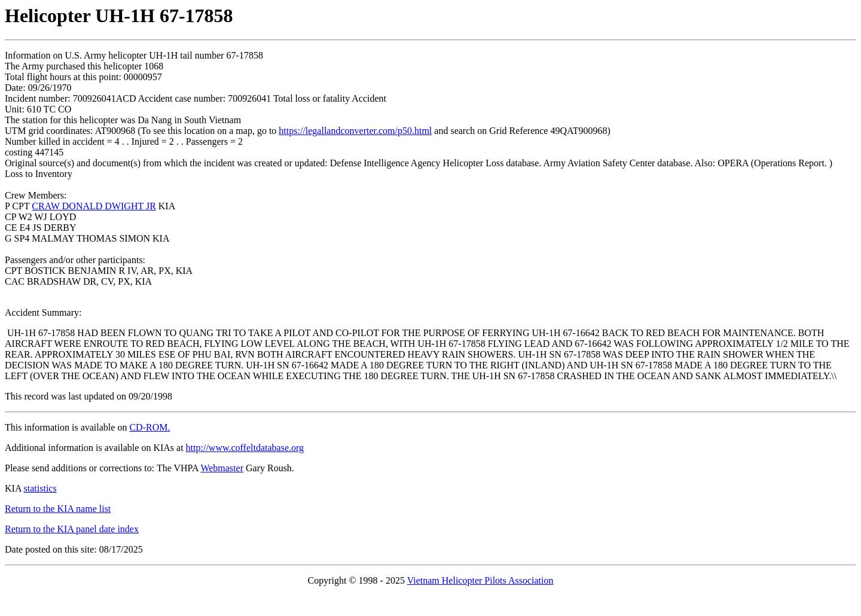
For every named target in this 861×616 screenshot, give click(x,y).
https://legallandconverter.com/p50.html (355, 131)
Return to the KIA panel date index (72, 529)
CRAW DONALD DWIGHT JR (94, 206)
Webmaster (222, 468)
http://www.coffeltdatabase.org (245, 448)
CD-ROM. (149, 427)
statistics (40, 488)
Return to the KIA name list (58, 509)
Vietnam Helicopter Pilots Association (480, 580)
